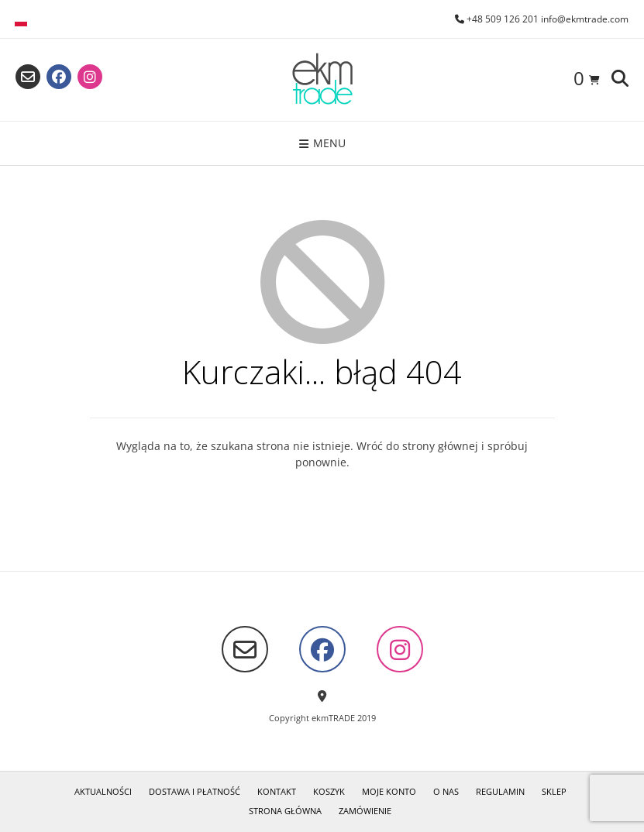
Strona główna (285, 811)
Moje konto (389, 791)
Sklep (554, 791)
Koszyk (329, 791)
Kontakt (277, 791)
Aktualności (103, 791)
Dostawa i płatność (195, 791)
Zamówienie (365, 811)
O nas (446, 791)
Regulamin (500, 791)
